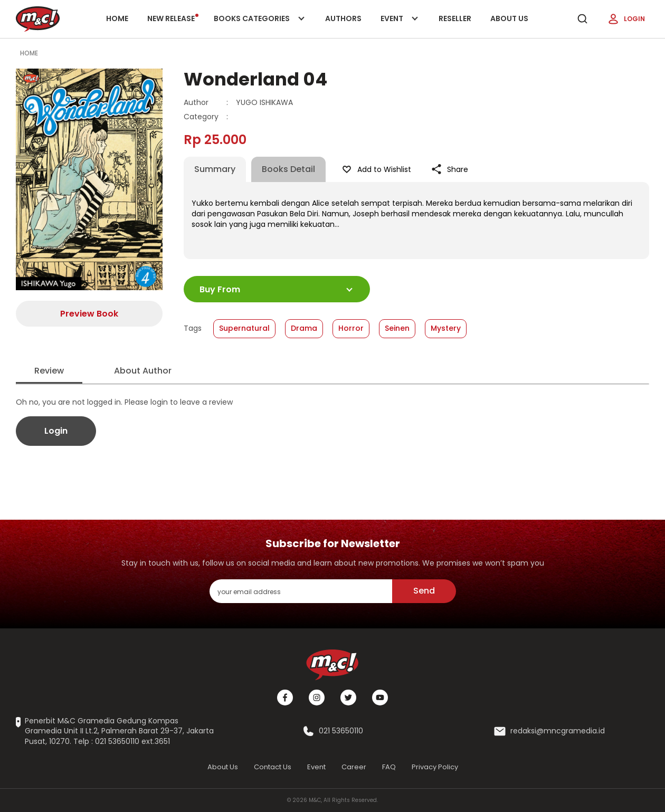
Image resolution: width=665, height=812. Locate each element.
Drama (304, 328)
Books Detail (288, 169)
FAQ (389, 767)
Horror (351, 328)
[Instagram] (317, 698)
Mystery (446, 328)
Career (354, 767)
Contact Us (273, 767)
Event (400, 26)
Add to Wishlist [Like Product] (376, 169)
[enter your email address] (301, 591)
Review (49, 371)
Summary (215, 169)
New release (173, 18)
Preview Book (89, 314)
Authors (343, 18)
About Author (143, 371)
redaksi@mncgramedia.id (558, 731)
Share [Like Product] (449, 169)
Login (626, 19)
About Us (509, 18)
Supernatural (244, 328)
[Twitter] (348, 698)
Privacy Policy (435, 767)
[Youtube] (380, 698)
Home (117, 18)
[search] (582, 19)
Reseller (455, 18)
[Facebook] (285, 698)
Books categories (257, 26)
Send (424, 591)
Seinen (397, 328)
